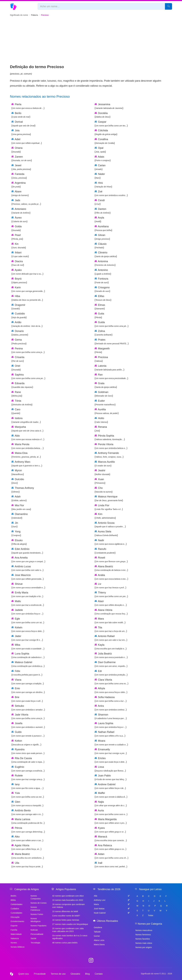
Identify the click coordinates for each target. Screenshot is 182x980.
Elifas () (103, 298)
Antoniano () (21, 211)
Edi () (111, 673)
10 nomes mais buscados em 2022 (68, 900)
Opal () (100, 150)
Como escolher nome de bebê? (66, 916)
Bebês (14, 896)
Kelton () (26, 743)
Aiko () (27, 838)
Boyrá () (19, 281)
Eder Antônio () (27, 551)
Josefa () (28, 725)
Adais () (103, 159)
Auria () (111, 812)
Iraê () (111, 865)
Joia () (21, 132)
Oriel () (16, 368)
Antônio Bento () (27, 812)
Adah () (19, 498)
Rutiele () (28, 777)
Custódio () (19, 315)
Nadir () (111, 542)
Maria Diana (99, 945)
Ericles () (111, 760)
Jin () (15, 525)
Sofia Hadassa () (111, 699)
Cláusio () (101, 246)
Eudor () (105, 403)
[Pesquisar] (168, 6)
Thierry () (111, 594)
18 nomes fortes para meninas (66, 920)
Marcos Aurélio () (105, 464)
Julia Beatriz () (111, 655)
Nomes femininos (143, 935)
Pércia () (28, 830)
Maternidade (16, 934)
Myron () (18, 472)
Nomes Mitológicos (36, 920)
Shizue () (28, 586)
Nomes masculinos (144, 930)
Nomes (14, 943)
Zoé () (111, 193)
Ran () (111, 376)
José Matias (112, 909)
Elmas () (100, 307)
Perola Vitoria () (111, 446)
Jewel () (21, 167)
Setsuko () (28, 708)
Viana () (28, 682)
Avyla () (99, 219)
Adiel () (27, 141)
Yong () (16, 533)
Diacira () (18, 263)
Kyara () (110, 830)
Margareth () (102, 350)
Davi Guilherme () (111, 664)
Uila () (27, 865)
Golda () (16, 228)
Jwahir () (102, 472)
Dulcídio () (18, 481)
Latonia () (109, 368)
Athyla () (111, 690)
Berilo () (21, 115)
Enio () (28, 690)
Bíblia (13, 900)
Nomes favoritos (143, 939)
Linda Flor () (109, 507)
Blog (87, 974)
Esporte (14, 926)
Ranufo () (105, 551)
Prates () (112, 342)
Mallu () (28, 603)
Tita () (111, 629)
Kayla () (111, 647)
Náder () (100, 176)
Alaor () (111, 603)
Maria (112, 904)
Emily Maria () (27, 594)
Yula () (28, 795)
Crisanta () (18, 359)
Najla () (111, 804)
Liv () (110, 586)
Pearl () (17, 237)
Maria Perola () (28, 446)
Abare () (20, 193)
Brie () (27, 699)
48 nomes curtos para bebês (65, 943)
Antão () (27, 324)
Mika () (28, 647)
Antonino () (103, 272)
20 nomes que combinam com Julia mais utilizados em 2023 (68, 930)
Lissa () (110, 769)
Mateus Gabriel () (28, 664)
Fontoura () (102, 281)
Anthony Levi (112, 900)
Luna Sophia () (28, 655)
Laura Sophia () (110, 725)
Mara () (110, 621)
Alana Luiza (99, 940)
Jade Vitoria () (28, 717)
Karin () (28, 289)
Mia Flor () (21, 507)
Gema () (19, 342)
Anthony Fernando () (109, 455)
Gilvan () (102, 237)
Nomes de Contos (39, 903)
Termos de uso (58, 974)
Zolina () (104, 333)
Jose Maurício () (28, 577)
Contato (99, 974)
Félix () (27, 673)
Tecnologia (35, 943)
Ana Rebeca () (110, 847)
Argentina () (18, 185)
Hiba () (27, 298)
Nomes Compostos (36, 897)
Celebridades (17, 904)
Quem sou (24, 974)
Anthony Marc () (27, 464)
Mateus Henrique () (109, 498)
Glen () (27, 804)
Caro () (16, 411)
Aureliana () (103, 228)
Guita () (99, 315)
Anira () (111, 708)
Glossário (75, 974)
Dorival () (23, 124)
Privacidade (40, 974)
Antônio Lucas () (27, 568)
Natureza (15, 938)
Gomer (97, 936)
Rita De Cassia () (28, 760)
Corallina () (105, 141)
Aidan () (111, 856)
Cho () (104, 490)
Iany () (27, 786)
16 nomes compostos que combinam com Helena (69, 906)
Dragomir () (18, 307)
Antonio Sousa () (110, 525)
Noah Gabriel (112, 913)
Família (14, 930)
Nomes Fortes (37, 914)
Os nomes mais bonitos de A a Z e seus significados (70, 937)
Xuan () (100, 481)
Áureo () (19, 219)
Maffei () (111, 795)
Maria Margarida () (111, 821)
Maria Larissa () (28, 821)
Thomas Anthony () (23, 490)
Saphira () (28, 376)
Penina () (28, 350)
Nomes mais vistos (144, 943)
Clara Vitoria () (111, 682)
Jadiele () (27, 612)
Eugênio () (28, 769)
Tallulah (97, 932)
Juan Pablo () (111, 777)
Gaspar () (111, 124)
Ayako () (27, 272)
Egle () (28, 621)
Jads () (26, 202)
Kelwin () (28, 629)
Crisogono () (102, 289)
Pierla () (28, 106)
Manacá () (111, 838)
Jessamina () (109, 106)
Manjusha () (27, 429)
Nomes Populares (38, 926)
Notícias (34, 930)
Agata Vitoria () (26, 847)
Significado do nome (19, 15)
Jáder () (27, 638)
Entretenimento (17, 921)
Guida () (111, 324)
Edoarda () (22, 385)
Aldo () (28, 438)
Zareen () (22, 159)
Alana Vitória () (111, 612)
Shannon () (111, 717)
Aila (112, 896)
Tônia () (22, 403)
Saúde (33, 938)
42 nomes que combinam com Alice (68, 896)
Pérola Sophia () (110, 438)
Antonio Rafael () (111, 638)
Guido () (28, 734)
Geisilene (98, 927)
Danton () (103, 211)
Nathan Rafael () (110, 734)
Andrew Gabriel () (110, 786)
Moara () (111, 743)
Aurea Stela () (106, 533)
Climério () (106, 254)
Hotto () (101, 420)
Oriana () (17, 150)
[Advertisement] (91, 43)
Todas (151, 915)
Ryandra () (28, 751)
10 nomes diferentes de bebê (65, 911)
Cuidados (15, 909)
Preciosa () (101, 359)
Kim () (105, 516)
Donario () (20, 333)
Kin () (19, 246)
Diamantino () (20, 516)
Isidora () (26, 420)
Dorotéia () (103, 115)
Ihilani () (20, 254)
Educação (15, 917)
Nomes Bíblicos (18, 947)
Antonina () (105, 263)
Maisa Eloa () (26, 455)
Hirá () (103, 185)
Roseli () (111, 559)
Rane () (17, 394)
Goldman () (104, 394)
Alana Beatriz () (111, 568)
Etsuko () (19, 542)
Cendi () (100, 202)
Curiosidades (16, 913)
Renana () (101, 429)
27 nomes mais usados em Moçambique (70, 924)
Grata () (106, 385)
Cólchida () (106, 132)
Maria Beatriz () (28, 856)
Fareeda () (19, 176)
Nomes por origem (144, 947)
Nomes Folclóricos (35, 909)
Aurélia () (107, 411)
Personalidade (37, 934)
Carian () (100, 167)
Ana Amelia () (28, 559)
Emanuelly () (111, 751)
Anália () (111, 577)
